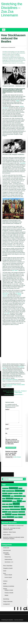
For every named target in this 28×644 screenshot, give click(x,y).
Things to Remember (8, 602)
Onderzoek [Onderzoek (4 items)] (5, 507)
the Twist (7, 313)
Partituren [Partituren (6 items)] (17, 507)
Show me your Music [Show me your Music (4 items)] (15, 509)
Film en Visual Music (8, 566)
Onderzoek (7, 554)
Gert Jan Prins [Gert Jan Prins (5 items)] (18, 496)
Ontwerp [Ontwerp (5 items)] (11, 507)
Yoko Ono (5, 295)
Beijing (17, 101)
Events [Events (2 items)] (12, 496)
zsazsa (6, 47)
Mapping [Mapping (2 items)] (24, 501)
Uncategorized (6, 604)
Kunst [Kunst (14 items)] (19, 501)
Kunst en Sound (8, 577)
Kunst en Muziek (8, 575)
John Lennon (18, 293)
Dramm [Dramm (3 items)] (21, 493)
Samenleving (6, 599)
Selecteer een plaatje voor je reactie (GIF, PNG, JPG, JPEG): (11, 453)
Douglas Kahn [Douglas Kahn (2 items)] (16, 493)
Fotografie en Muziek (8, 568)
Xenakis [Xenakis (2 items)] (16, 517)
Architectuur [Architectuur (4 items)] (5, 488)
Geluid (15, 385)
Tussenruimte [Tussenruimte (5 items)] (22, 514)
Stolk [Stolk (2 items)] (3, 515)
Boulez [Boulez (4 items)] (20, 488)
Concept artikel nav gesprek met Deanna (14, 395)
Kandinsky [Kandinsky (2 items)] (14, 501)
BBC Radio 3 (15, 270)
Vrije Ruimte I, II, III (9, 562)
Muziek (23, 385)
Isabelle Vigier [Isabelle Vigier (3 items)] (17, 499)
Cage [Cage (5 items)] (4, 491)
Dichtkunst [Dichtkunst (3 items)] (10, 493)
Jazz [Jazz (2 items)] (22, 499)
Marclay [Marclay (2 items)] (4, 504)
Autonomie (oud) (7, 550)
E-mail (7, 429)
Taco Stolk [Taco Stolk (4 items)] (15, 515)
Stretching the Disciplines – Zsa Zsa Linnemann (12, 10)
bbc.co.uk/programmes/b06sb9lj (10, 380)
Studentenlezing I (8, 559)
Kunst (4, 573)
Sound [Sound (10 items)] (23, 509)
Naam (7, 424)
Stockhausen (9, 386)
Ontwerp (5, 589)
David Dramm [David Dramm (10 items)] (20, 491)
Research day (8, 557)
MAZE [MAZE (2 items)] (7, 504)
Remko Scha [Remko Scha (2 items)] (7, 509)
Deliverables (6, 553)
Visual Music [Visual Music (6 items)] (10, 517)
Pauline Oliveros (7, 535)
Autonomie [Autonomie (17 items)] (13, 488)
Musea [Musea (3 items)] (11, 504)
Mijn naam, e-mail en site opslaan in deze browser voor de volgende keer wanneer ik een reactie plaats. (12, 442)
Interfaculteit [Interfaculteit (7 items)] (10, 499)
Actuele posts (10, 385)
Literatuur (19, 385)
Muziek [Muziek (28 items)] (16, 504)
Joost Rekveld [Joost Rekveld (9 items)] (7, 501)
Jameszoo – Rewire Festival (9, 532)
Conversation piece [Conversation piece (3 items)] (10, 491)
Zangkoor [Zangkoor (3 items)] (20, 517)
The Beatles (23, 163)
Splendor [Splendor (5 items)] (5, 512)
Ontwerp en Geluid (9, 590)
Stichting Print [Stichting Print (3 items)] (15, 512)
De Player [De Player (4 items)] (5, 493)
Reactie (8, 409)
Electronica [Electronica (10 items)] (6, 496)
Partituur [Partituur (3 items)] (22, 507)
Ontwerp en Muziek (9, 593)
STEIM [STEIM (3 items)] (10, 512)
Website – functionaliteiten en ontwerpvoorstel (13, 526)
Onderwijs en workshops (9, 586)
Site (6, 433)
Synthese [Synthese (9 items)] (8, 514)
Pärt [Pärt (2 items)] (3, 509)
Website (6, 595)
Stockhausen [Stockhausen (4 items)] (22, 512)
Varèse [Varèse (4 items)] (4, 517)
